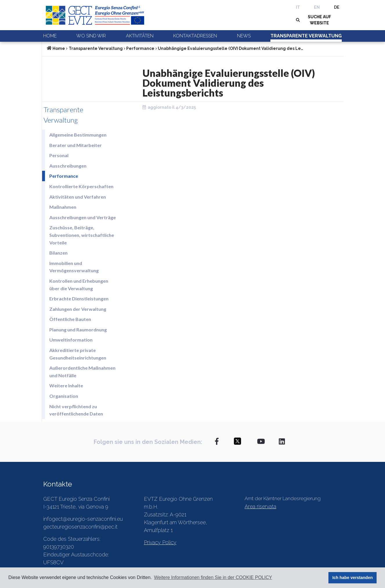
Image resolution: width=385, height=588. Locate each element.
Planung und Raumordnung (78, 330)
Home (50, 36)
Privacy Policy (160, 542)
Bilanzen (58, 253)
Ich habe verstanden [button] (353, 578)
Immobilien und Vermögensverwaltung (74, 267)
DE (337, 7)
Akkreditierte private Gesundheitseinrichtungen (78, 354)
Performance (140, 48)
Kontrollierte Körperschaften (81, 186)
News (244, 36)
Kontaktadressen (195, 36)
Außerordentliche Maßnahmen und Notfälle (82, 372)
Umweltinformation (71, 340)
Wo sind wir (91, 36)
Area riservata (260, 506)
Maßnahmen (63, 207)
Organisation (64, 396)
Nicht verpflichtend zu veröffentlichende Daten (76, 410)
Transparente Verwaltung (306, 36)
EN (317, 7)
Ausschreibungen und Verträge (83, 217)
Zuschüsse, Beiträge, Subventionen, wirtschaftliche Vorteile (82, 235)
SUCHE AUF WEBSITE (319, 20)
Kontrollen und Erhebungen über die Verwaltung (79, 285)
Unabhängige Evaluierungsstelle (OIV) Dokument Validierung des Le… (231, 48)
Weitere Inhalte (66, 385)
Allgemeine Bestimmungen (78, 135)
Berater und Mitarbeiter (76, 145)
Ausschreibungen (68, 166)
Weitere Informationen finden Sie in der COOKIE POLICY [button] (213, 577)
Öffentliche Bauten (70, 319)
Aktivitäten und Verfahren (78, 197)
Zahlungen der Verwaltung (78, 309)
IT (298, 7)
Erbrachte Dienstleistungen (79, 298)
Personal (59, 155)
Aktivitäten (140, 36)
